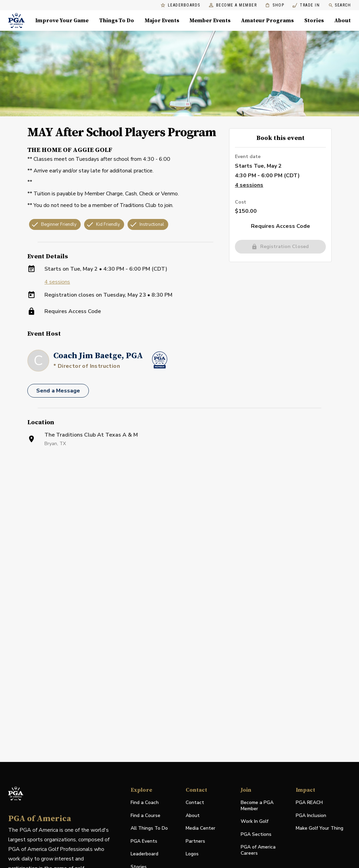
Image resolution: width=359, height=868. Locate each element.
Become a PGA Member (257, 806)
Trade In (306, 5)
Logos (192, 854)
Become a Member (233, 5)
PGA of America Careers (258, 850)
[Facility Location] (179, 534)
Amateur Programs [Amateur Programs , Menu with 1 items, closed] (267, 21)
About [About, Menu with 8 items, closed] (343, 21)
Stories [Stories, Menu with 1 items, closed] (314, 21)
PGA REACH (309, 803)
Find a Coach (145, 802)
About (193, 815)
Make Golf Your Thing (320, 828)
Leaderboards (181, 5)
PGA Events (144, 841)
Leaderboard (144, 854)
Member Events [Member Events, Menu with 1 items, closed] (210, 21)
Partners (195, 841)
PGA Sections (256, 834)
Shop (275, 5)
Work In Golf (255, 821)
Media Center (201, 828)
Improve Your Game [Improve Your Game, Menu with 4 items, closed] (62, 21)
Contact (195, 802)
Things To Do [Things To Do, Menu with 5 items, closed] (117, 21)
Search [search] (340, 5)
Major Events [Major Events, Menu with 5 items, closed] (162, 21)
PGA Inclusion (311, 815)
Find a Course (145, 815)
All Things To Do (149, 828)
